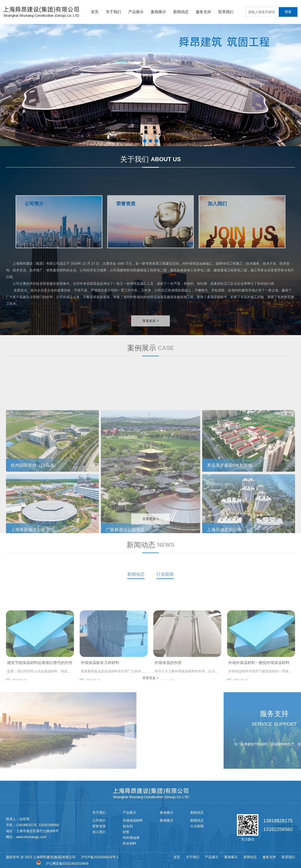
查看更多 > (150, 328)
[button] (145, 141)
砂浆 (126, 832)
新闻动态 (181, 12)
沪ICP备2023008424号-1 (100, 857)
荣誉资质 (99, 826)
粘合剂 (128, 826)
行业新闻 (165, 581)
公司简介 (99, 820)
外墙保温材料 (133, 820)
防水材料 (129, 843)
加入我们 (99, 832)
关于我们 (113, 12)
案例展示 (158, 12)
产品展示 (136, 12)
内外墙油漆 (131, 838)
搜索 (288, 12)
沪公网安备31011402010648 (67, 863)
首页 (95, 12)
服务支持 (203, 12)
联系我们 (226, 12)
